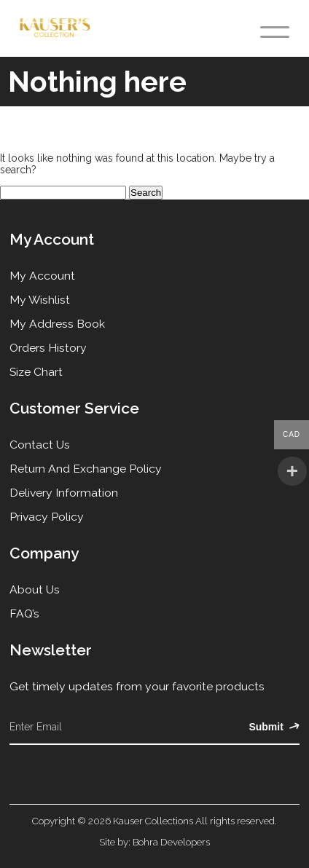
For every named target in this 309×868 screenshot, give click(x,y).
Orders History (48, 348)
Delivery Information (64, 493)
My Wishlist (40, 300)
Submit (274, 727)
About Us (35, 589)
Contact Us (40, 445)
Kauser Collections (153, 821)
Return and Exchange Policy (86, 469)
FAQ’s (24, 613)
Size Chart (36, 372)
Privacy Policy (47, 517)
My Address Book (57, 324)
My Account (42, 276)
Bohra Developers (171, 842)
